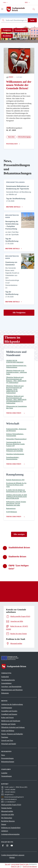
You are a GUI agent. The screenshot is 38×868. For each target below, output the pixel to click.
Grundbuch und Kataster (9, 714)
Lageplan (4, 773)
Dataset (4, 824)
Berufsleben (7, 36)
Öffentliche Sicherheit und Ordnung (13, 727)
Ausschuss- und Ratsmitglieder (11, 687)
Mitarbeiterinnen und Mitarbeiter (12, 690)
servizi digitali (15, 864)
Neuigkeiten (7, 30)
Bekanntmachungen (8, 762)
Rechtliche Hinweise (8, 821)
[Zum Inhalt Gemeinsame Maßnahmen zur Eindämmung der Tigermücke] (15, 206)
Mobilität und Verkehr (8, 724)
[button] (6, 3)
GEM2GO (5, 831)
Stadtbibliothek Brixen (19, 548)
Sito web (7, 864)
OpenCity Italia (24, 864)
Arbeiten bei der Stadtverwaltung (12, 704)
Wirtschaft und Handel (9, 744)
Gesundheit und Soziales (9, 711)
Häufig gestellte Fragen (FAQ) (11, 805)
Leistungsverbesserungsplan (10, 834)
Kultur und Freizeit (7, 718)
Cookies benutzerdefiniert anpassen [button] (13, 855)
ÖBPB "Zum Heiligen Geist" (19, 567)
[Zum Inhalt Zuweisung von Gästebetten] (13, 301)
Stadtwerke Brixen (17, 557)
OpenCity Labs (15, 867)
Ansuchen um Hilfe (8, 815)
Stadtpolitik (5, 677)
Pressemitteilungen (7, 758)
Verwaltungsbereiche (8, 680)
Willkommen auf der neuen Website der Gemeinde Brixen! (19, 85)
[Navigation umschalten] (2, 9)
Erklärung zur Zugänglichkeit (11, 828)
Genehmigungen (7, 708)
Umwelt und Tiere (7, 740)
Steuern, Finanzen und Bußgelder (12, 734)
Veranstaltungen (20, 30)
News (10, 77)
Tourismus (5, 737)
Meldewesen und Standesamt (11, 721)
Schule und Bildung (8, 731)
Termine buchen (6, 808)
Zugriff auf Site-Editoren (30, 867)
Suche (32, 20)
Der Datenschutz (7, 818)
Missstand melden (7, 811)
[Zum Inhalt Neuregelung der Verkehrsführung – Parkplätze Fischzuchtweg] (13, 248)
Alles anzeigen (19, 534)
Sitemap (12, 857)
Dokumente (5, 693)
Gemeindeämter (6, 683)
